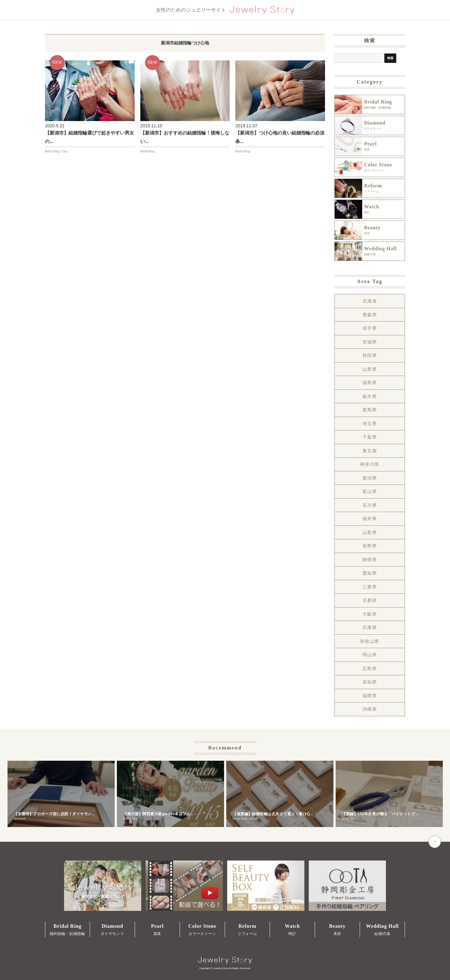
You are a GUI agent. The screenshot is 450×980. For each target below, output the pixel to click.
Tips (65, 151)
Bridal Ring (52, 151)
